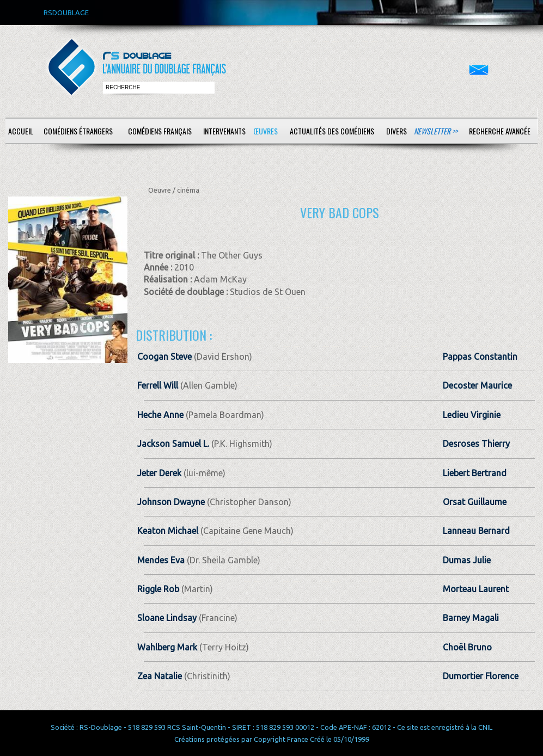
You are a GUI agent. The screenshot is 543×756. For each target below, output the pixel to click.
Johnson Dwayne (171, 502)
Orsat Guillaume (475, 502)
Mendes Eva (161, 560)
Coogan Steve (164, 357)
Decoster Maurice (477, 385)
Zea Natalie (160, 676)
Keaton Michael (168, 531)
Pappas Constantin (480, 357)
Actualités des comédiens (332, 131)
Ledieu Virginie (472, 415)
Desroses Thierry (476, 444)
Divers (396, 131)
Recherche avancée (500, 131)
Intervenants (224, 131)
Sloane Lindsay (167, 618)
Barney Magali (471, 618)
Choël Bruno (467, 647)
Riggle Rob (158, 589)
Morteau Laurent (476, 589)
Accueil (21, 131)
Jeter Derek (159, 473)
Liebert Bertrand (475, 473)
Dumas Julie (467, 560)
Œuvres (266, 131)
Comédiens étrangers (78, 131)
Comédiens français (160, 131)
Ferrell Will (158, 385)
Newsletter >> (436, 131)
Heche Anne (160, 415)
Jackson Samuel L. (173, 444)
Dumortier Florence (481, 676)
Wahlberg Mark (167, 647)
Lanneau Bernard (476, 531)
